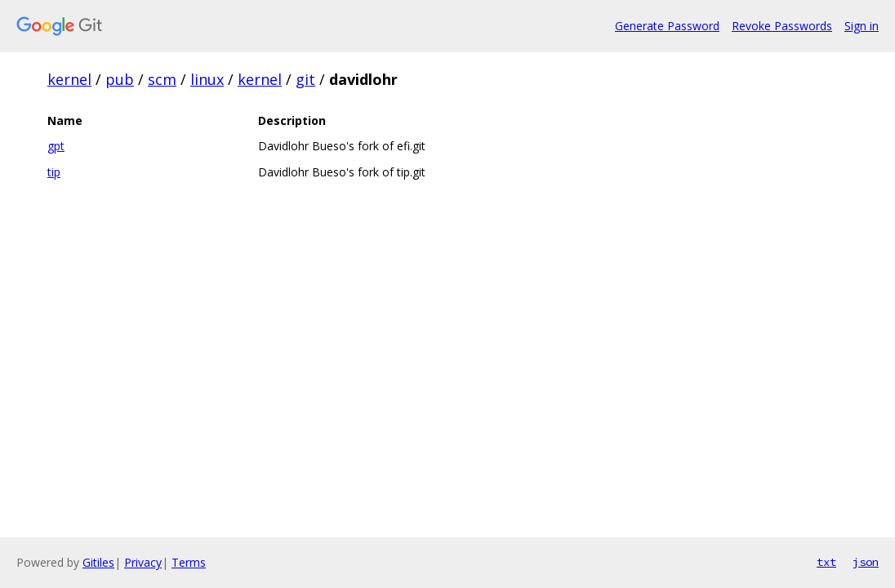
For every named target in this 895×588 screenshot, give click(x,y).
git (305, 79)
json (866, 562)
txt (826, 562)
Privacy (143, 562)
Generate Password (667, 26)
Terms (189, 562)
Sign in (862, 26)
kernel (69, 79)
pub (120, 79)
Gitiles (98, 562)
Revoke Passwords (782, 26)
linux (207, 79)
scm (162, 79)
